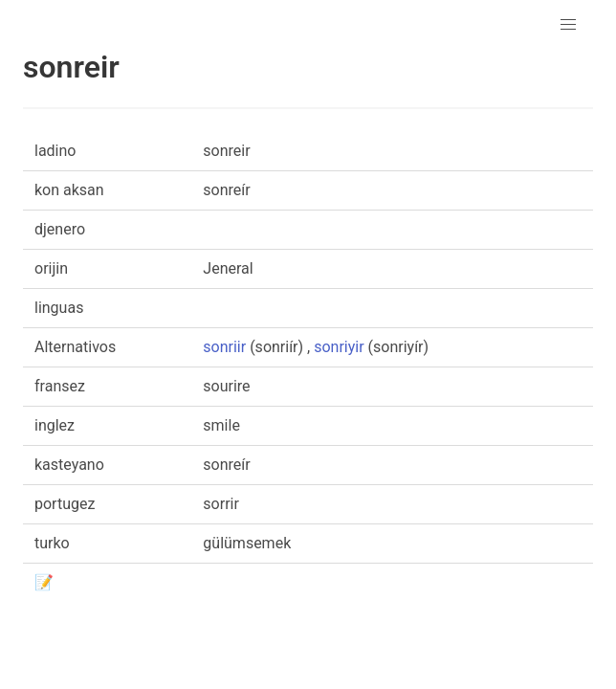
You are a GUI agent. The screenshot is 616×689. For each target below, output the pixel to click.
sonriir (224, 347)
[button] (568, 25)
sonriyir (339, 347)
